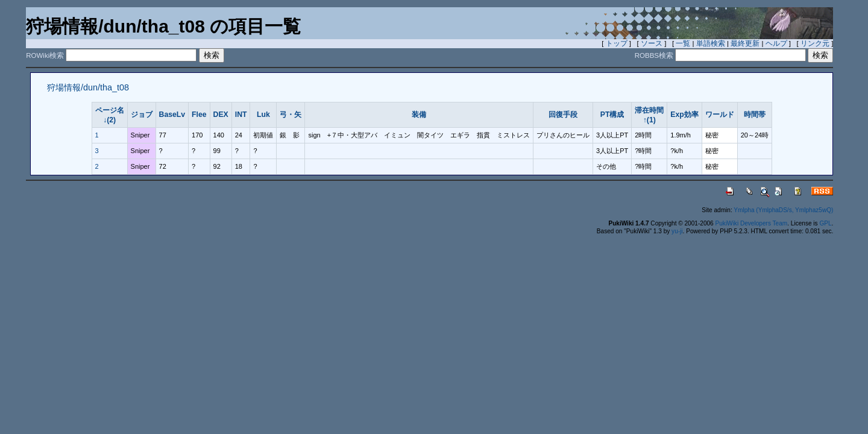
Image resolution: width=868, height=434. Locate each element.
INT (241, 115)
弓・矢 (291, 115)
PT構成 (612, 115)
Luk (263, 115)
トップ (617, 43)
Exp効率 (684, 115)
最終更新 (745, 43)
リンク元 (815, 43)
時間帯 (755, 115)
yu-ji (677, 231)
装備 (419, 115)
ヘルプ (776, 43)
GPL (825, 223)
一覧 (683, 43)
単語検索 (711, 43)
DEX (221, 115)
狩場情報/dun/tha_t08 (88, 87)
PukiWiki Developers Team (752, 223)
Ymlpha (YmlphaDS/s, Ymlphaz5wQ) (783, 210)
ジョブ (142, 115)
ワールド (720, 115)
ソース (652, 43)
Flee (199, 115)
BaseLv (172, 115)
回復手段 (563, 115)
